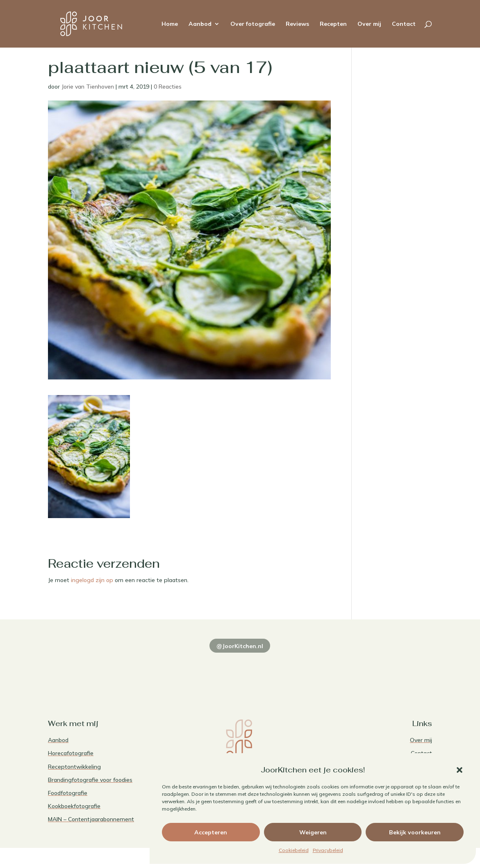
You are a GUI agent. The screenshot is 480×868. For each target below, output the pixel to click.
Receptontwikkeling (74, 767)
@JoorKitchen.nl (240, 646)
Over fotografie (253, 24)
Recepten (333, 24)
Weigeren (313, 832)
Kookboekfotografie (74, 806)
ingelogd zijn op (92, 580)
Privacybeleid (328, 850)
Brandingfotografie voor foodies (90, 780)
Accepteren (211, 832)
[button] (460, 770)
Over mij (369, 24)
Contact (404, 24)
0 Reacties (168, 87)
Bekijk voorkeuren (415, 832)
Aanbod (200, 24)
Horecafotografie (71, 753)
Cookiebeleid (294, 850)
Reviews (297, 24)
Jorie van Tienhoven (88, 87)
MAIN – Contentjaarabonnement (91, 819)
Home (170, 24)
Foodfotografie (68, 793)
